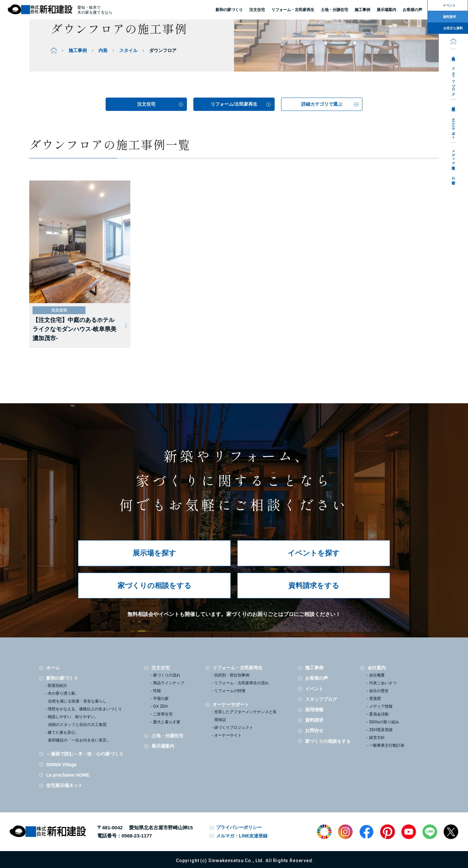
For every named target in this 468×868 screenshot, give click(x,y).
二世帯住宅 (163, 714)
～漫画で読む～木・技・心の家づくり (85, 754)
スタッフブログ (454, 80)
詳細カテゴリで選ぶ (322, 104)
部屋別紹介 (58, 686)
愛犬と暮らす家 (167, 722)
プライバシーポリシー (239, 827)
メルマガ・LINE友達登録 (242, 836)
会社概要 (377, 675)
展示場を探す (154, 553)
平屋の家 (161, 699)
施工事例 (314, 668)
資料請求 (314, 720)
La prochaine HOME (68, 775)
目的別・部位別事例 (232, 675)
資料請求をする (314, 586)
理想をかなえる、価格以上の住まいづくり (85, 709)
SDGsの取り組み (384, 722)
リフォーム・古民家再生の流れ (241, 683)
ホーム (53, 668)
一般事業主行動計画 (387, 745)
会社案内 (454, 55)
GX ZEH (160, 706)
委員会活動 (379, 714)
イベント (314, 689)
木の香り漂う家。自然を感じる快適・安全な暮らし (77, 697)
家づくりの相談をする (155, 586)
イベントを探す (314, 553)
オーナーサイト (228, 735)
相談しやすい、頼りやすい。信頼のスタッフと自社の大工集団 (77, 721)
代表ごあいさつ (383, 683)
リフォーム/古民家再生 (234, 104)
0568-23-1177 (137, 836)
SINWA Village (61, 765)
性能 (157, 691)
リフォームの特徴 (230, 691)
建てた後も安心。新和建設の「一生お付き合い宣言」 (79, 736)
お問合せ (454, 179)
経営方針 (377, 738)
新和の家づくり (229, 10)
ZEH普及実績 (381, 730)
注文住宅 (257, 10)
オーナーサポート (454, 127)
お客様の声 (317, 678)
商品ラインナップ (169, 683)
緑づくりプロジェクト (234, 728)
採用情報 (454, 105)
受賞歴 (375, 699)
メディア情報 (454, 156)
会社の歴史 (379, 691)
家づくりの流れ (167, 675)
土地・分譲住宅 (334, 10)
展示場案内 (163, 746)
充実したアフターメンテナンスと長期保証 (245, 716)
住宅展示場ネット (64, 785)
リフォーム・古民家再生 (293, 10)
